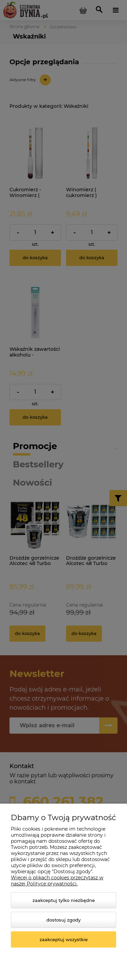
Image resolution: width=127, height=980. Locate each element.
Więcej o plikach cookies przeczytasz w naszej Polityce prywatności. (57, 881)
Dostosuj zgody (63, 920)
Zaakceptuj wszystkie (64, 939)
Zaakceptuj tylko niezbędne (64, 900)
